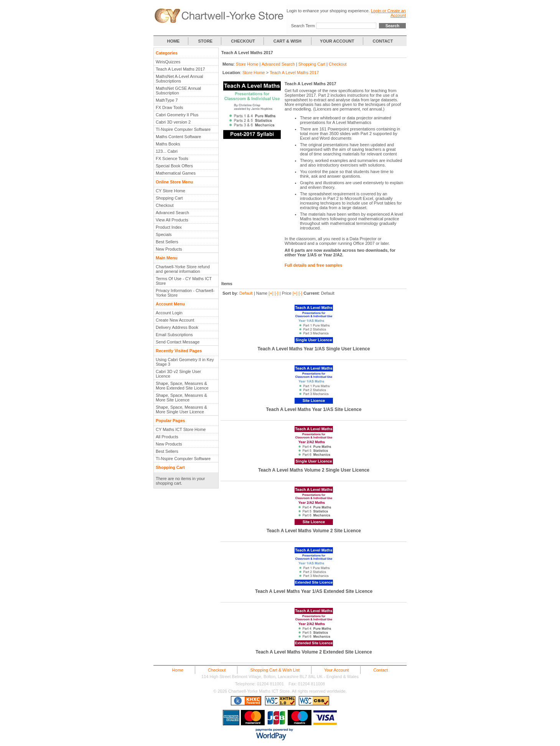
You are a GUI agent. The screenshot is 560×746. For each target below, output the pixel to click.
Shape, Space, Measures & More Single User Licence (181, 409)
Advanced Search (172, 213)
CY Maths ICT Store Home (181, 429)
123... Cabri (167, 151)
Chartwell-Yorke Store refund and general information (183, 269)
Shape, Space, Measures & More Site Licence (181, 398)
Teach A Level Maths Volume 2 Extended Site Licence (314, 652)
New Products (169, 249)
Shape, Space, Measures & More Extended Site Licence (182, 386)
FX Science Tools (172, 158)
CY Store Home (170, 191)
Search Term (303, 26)
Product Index (169, 227)
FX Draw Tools (169, 107)
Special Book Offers (174, 166)
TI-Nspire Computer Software (183, 129)
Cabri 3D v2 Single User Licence (178, 374)
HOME (173, 41)
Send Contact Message (178, 342)
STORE (206, 41)
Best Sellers (167, 242)
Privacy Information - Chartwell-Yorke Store (185, 293)
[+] (271, 293)
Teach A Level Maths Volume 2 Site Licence (314, 531)
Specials (164, 234)
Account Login (169, 313)
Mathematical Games (176, 173)
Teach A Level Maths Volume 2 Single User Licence (314, 470)
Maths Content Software (178, 137)
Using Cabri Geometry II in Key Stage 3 (185, 362)
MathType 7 (167, 100)
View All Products (172, 220)
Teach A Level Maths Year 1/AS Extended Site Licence (314, 591)
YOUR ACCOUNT (337, 41)
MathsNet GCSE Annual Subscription (178, 91)
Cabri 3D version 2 (173, 122)
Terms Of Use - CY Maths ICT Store (184, 281)
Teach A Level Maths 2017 (180, 69)
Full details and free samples (313, 265)
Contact (380, 670)
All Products (167, 437)
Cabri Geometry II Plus (177, 115)
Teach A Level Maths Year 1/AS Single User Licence (314, 349)
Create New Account (175, 320)
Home (178, 670)
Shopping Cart (169, 198)
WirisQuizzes (168, 62)
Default (246, 293)
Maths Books (168, 144)
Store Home (247, 64)
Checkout (165, 205)
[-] (277, 293)
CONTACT (383, 41)
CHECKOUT (243, 41)
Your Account (336, 670)
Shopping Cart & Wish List (275, 670)
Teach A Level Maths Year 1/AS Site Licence (314, 409)
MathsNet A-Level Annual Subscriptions (180, 79)
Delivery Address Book (177, 327)
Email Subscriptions (174, 335)
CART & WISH (288, 41)
